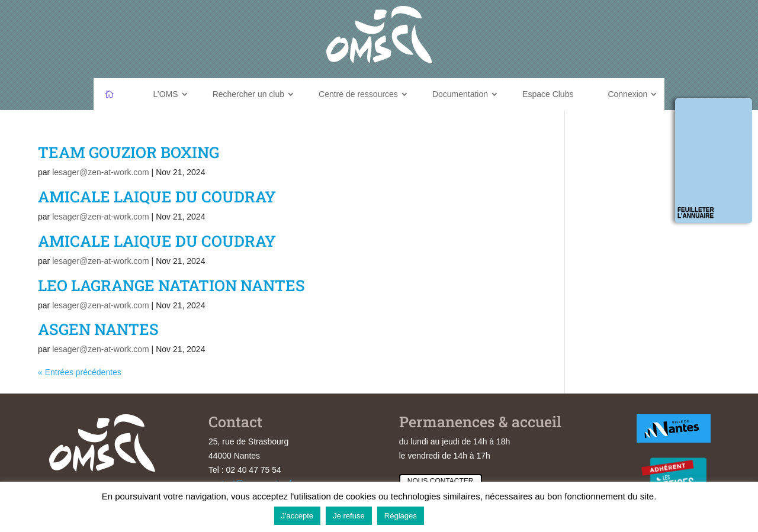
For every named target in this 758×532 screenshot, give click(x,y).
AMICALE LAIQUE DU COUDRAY (157, 196)
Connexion (627, 94)
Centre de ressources (358, 94)
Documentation (460, 94)
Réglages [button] (401, 516)
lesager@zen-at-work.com (101, 172)
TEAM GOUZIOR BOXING (129, 152)
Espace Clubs (548, 94)
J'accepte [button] (298, 516)
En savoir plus (457, 515)
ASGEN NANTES (98, 329)
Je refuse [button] (349, 516)
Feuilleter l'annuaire (696, 213)
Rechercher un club (248, 94)
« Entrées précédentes (80, 372)
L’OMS (166, 94)
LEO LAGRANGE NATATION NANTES (171, 285)
